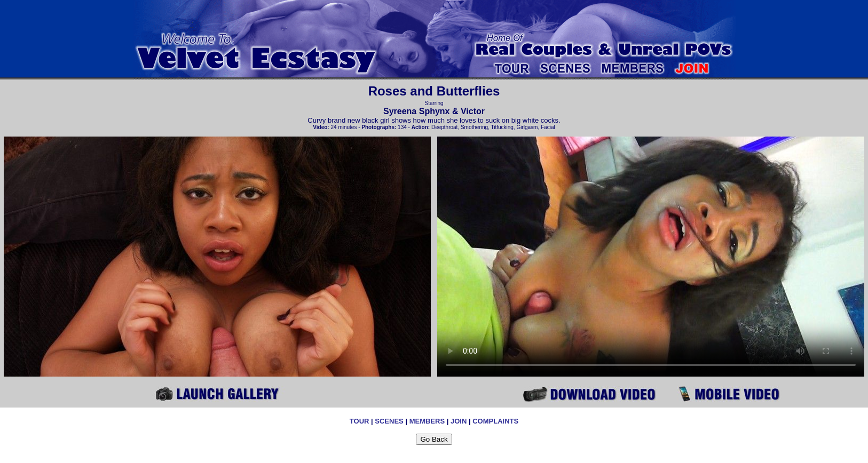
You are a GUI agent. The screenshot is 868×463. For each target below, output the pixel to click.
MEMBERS (427, 421)
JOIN (459, 421)
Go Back (434, 439)
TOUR (360, 421)
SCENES (389, 421)
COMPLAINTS (495, 421)
